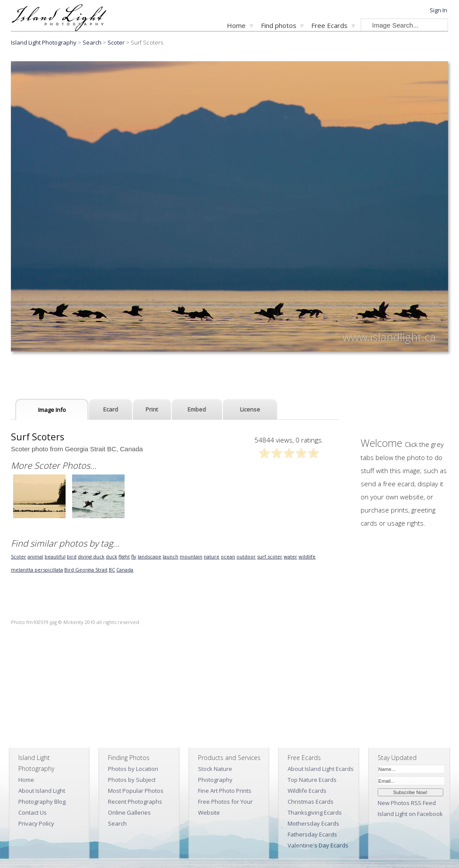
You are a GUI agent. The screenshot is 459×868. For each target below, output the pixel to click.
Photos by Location (133, 769)
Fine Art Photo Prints (225, 791)
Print (152, 409)
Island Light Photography (44, 42)
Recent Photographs (135, 802)
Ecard (111, 409)
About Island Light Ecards (321, 769)
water (290, 556)
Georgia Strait (91, 570)
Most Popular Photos (136, 791)
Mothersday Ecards (313, 823)
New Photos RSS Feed (407, 803)
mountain (191, 556)
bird (72, 556)
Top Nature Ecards (312, 780)
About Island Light (42, 791)
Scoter (116, 42)
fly (134, 556)
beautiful (55, 556)
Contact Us (33, 812)
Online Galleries (129, 812)
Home (236, 25)
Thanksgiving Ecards (315, 812)
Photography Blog (42, 802)
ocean (228, 556)
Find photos (279, 25)
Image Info (52, 410)
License (250, 409)
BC (112, 570)
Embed (197, 409)
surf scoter (270, 556)
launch (170, 556)
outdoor (246, 556)
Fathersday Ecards (312, 834)
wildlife (307, 556)
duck (111, 556)
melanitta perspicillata (37, 570)
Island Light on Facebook (410, 814)
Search (117, 823)
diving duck (91, 556)
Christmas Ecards (311, 802)
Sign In (438, 10)
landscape (150, 556)
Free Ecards (329, 25)
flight (124, 556)
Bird (70, 570)
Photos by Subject (132, 780)
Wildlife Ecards (307, 791)
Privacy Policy (36, 823)
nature (212, 556)
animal (35, 556)
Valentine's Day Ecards (318, 845)
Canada (125, 570)
